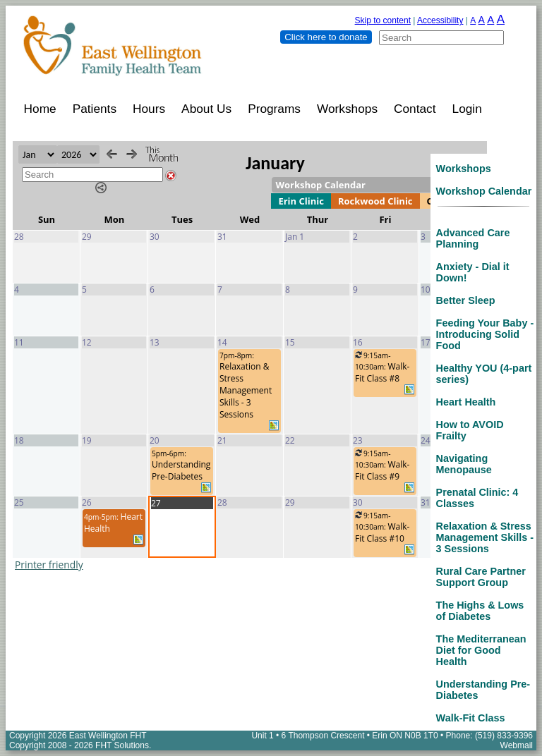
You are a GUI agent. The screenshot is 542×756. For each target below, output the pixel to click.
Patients (95, 109)
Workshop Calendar (484, 191)
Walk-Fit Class (471, 718)
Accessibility (440, 20)
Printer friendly (49, 565)
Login (467, 109)
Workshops (347, 109)
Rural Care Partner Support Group (481, 577)
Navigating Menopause (464, 464)
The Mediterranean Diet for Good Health (481, 650)
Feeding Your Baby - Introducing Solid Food (485, 334)
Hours (149, 109)
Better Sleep (466, 300)
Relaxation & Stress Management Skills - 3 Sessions (485, 537)
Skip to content (383, 20)
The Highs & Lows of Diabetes (480, 611)
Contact (415, 109)
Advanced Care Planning (473, 238)
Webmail (517, 745)
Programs (274, 109)
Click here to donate (326, 37)
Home (40, 109)
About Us (206, 109)
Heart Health (466, 402)
